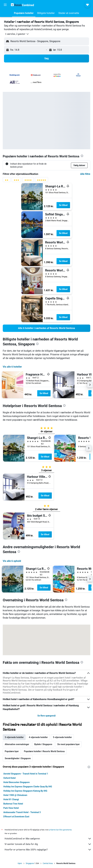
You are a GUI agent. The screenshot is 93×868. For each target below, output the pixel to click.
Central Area (48, 863)
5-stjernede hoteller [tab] (62, 737)
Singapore (30, 863)
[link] (46, 328)
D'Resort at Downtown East (16, 817)
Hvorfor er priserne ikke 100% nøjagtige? (48, 850)
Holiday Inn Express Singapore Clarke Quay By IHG (28, 787)
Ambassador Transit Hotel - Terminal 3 (22, 812)
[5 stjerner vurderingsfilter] (42, 181)
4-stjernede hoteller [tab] (38, 737)
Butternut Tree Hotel (13, 804)
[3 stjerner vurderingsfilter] (16, 181)
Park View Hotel (11, 808)
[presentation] (82, 156)
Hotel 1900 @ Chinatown (15, 795)
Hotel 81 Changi (11, 799)
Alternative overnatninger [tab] (17, 744)
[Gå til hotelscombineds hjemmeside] (22, 5)
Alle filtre (85, 174)
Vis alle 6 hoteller (12, 367)
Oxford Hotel (9, 778)
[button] (5, 5)
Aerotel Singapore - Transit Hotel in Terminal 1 (26, 774)
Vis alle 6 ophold (12, 561)
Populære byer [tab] (12, 751)
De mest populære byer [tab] (69, 744)
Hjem (20, 863)
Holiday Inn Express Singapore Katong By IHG (25, 791)
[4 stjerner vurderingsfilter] (28, 181)
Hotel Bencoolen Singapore (16, 782)
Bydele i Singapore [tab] (43, 744)
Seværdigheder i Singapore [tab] (18, 758)
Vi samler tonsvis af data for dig (48, 844)
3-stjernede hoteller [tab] (14, 737)
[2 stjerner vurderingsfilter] (7, 181)
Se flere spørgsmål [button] (46, 716)
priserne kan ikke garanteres (60, 830)
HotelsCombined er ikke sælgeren (48, 839)
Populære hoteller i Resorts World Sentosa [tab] (44, 751)
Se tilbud (63, 205)
